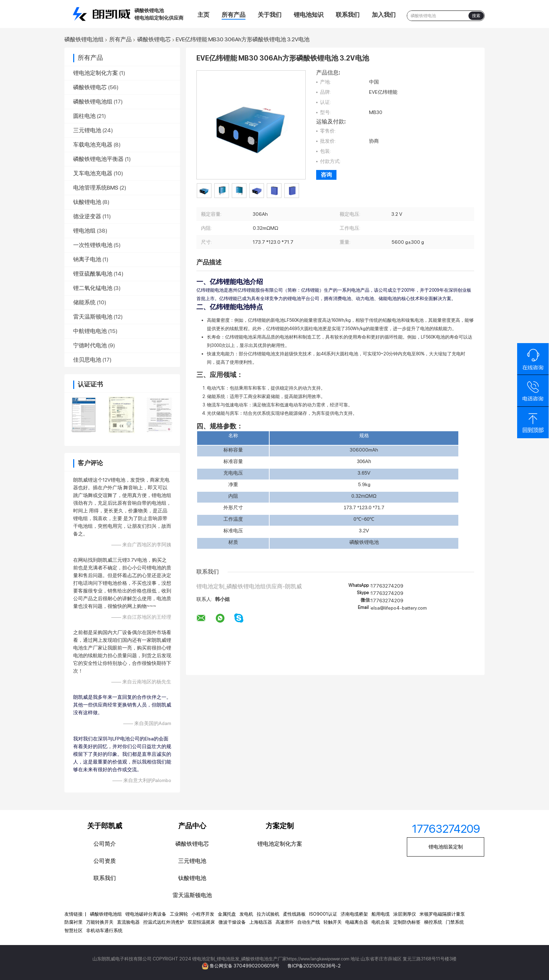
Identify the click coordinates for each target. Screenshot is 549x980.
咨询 (326, 175)
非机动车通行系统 (104, 931)
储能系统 (84, 302)
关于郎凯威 (105, 826)
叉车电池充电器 (93, 173)
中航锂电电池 (90, 331)
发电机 (246, 914)
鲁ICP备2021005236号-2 (314, 966)
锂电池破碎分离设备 (146, 914)
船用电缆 (381, 914)
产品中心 (192, 826)
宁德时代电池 (90, 345)
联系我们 (348, 15)
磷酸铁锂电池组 (84, 40)
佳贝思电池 (87, 360)
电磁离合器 (357, 922)
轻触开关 (333, 922)
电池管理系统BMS (96, 188)
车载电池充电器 (93, 145)
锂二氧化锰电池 (93, 288)
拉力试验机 (268, 914)
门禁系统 (455, 922)
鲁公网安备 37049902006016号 (245, 966)
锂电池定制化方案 (96, 73)
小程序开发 (203, 914)
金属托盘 (227, 914)
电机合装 (381, 922)
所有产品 (234, 15)
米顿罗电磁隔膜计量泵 (442, 914)
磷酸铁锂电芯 (154, 40)
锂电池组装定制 (446, 847)
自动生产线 (309, 922)
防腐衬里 (74, 922)
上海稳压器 (261, 922)
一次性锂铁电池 (93, 245)
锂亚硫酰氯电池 (93, 274)
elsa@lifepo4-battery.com (399, 608)
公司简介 (105, 844)
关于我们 (270, 15)
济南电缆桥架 (354, 914)
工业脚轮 (179, 914)
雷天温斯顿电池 (93, 317)
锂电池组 (84, 231)
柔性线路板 (294, 914)
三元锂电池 (87, 130)
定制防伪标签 (407, 922)
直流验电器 (128, 922)
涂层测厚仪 (405, 914)
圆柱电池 (84, 116)
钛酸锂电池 (87, 202)
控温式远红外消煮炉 (164, 922)
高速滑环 (285, 922)
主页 (203, 15)
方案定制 (280, 826)
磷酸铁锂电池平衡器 (98, 159)
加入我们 (384, 15)
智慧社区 (74, 931)
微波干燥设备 (232, 922)
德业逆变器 (87, 216)
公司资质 (105, 861)
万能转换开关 (100, 922)
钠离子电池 (87, 259)
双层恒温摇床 (201, 922)
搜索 (476, 16)
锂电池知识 (309, 15)
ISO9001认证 (323, 914)
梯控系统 (433, 922)
